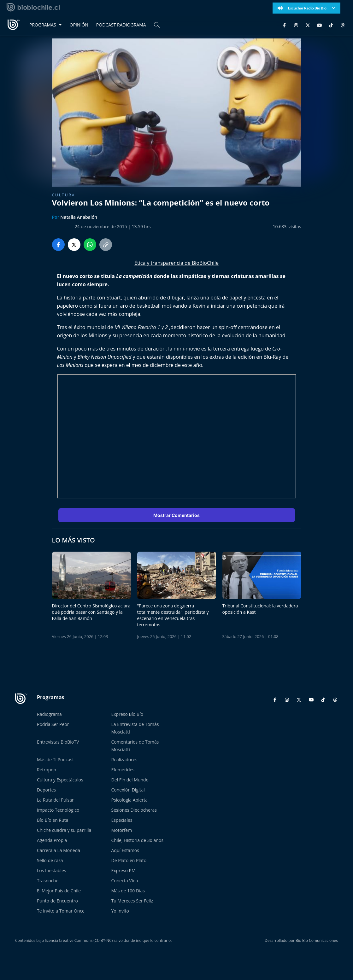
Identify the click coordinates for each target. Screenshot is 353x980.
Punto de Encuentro (57, 901)
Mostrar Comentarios (176, 515)
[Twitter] (308, 25)
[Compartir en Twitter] (74, 245)
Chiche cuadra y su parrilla (64, 830)
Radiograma (49, 714)
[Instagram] (296, 25)
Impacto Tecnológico (58, 810)
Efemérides (123, 770)
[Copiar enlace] (106, 245)
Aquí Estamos (125, 850)
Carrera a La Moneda (59, 850)
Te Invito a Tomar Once (61, 911)
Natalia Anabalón (79, 217)
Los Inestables (51, 870)
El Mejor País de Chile (59, 891)
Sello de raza (50, 860)
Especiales (122, 820)
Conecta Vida (125, 881)
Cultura (64, 195)
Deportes (46, 790)
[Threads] (343, 25)
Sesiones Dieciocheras (134, 810)
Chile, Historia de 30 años (137, 840)
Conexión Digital (128, 790)
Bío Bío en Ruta (53, 820)
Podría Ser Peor (53, 724)
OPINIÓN (79, 25)
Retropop (47, 770)
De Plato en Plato (129, 860)
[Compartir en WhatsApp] (90, 245)
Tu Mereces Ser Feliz (132, 901)
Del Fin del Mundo (130, 780)
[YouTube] (319, 25)
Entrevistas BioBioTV (58, 742)
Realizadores (124, 760)
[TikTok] (331, 25)
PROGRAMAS (43, 25)
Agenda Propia (52, 840)
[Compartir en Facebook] (58, 245)
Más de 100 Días (128, 891)
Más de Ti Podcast (55, 760)
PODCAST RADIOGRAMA (121, 25)
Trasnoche (48, 881)
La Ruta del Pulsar (55, 800)
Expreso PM (124, 870)
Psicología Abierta (130, 800)
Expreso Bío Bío (127, 714)
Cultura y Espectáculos (60, 780)
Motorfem (122, 830)
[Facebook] (284, 25)
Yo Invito (120, 911)
